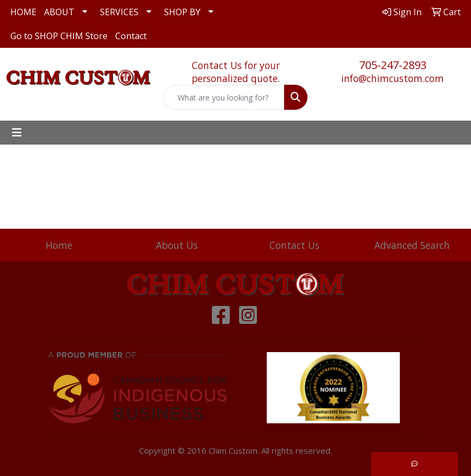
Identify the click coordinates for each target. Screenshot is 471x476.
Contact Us (294, 245)
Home (59, 245)
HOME (23, 12)
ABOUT (59, 12)
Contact (131, 36)
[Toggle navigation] (17, 133)
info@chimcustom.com (392, 78)
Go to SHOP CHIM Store (59, 36)
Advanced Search (412, 245)
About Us (177, 245)
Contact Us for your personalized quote (236, 72)
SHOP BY (182, 12)
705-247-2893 (393, 65)
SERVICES (119, 12)
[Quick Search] (224, 97)
